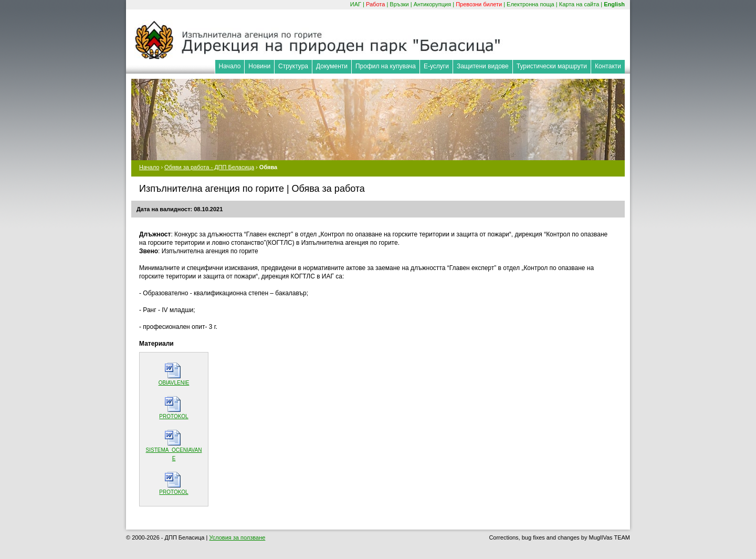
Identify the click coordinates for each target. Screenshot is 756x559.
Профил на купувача (386, 66)
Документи (332, 66)
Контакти (608, 66)
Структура (293, 66)
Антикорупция (433, 4)
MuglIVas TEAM (610, 537)
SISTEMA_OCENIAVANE (174, 454)
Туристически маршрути (552, 66)
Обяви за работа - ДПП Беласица (209, 167)
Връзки (399, 4)
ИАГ (356, 4)
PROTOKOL (174, 416)
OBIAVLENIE (174, 383)
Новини (259, 66)
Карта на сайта (579, 4)
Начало (230, 66)
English (614, 4)
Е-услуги (436, 66)
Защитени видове (483, 66)
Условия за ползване (237, 537)
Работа (375, 4)
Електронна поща (531, 4)
